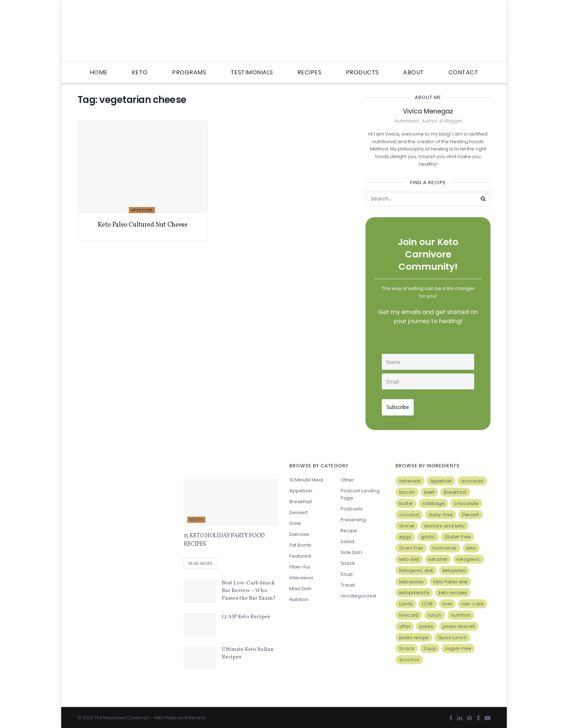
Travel (348, 582)
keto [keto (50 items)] (471, 545)
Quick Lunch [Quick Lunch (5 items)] (452, 635)
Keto (140, 72)
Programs (189, 72)
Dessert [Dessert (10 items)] (471, 512)
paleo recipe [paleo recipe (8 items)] (414, 635)
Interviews (301, 575)
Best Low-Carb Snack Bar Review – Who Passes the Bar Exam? (249, 589)
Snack (348, 561)
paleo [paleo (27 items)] (426, 624)
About (414, 72)
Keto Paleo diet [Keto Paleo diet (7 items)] (451, 579)
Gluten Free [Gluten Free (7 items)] (458, 534)
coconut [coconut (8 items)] (409, 512)
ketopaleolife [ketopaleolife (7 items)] (414, 590)
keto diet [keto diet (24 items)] (409, 557)
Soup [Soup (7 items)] (430, 646)
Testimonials (252, 72)
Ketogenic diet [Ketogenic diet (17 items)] (416, 568)
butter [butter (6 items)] (406, 501)
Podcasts (352, 506)
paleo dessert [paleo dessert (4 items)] (459, 624)
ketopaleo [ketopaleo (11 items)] (454, 568)
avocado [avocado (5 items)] (472, 478)
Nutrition (299, 597)
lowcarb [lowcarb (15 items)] (409, 613)
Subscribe (400, 404)
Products (362, 72)
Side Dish (351, 550)
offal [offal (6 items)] (405, 624)
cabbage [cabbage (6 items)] (434, 501)
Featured (300, 553)
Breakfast (301, 499)
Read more (201, 562)
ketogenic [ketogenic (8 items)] (469, 557)
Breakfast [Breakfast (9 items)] (455, 490)
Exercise (299, 532)
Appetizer (142, 210)
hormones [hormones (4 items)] (445, 545)
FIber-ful (300, 564)
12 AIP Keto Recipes (246, 615)
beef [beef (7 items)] (429, 490)
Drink (295, 521)
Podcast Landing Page (360, 492)
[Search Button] (483, 199)
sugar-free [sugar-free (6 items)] (458, 646)
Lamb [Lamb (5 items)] (406, 601)
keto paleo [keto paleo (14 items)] (412, 579)
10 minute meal (306, 477)
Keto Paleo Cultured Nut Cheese (143, 225)
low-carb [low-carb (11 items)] (473, 601)
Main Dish (300, 586)
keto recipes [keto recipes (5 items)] (453, 590)
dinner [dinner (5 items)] (407, 523)
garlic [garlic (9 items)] (428, 534)
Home (99, 72)
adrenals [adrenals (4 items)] (410, 478)
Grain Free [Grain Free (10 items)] (411, 545)
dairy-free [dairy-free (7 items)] (440, 512)
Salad (347, 539)
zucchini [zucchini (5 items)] (409, 657)
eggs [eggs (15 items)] (405, 534)
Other (347, 477)
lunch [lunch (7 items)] (435, 613)
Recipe (196, 517)
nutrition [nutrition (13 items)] (461, 613)
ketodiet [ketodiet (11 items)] (438, 557)
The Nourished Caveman (122, 716)
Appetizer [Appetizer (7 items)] (441, 478)
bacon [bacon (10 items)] (407, 490)
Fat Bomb (300, 543)
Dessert (298, 510)
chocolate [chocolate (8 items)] (466, 501)
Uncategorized (358, 593)
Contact (463, 72)
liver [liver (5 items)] (448, 601)
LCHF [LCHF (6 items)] (428, 601)
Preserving (353, 517)
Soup (347, 572)
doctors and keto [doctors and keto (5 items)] (444, 523)
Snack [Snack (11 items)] (407, 646)
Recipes (310, 72)
